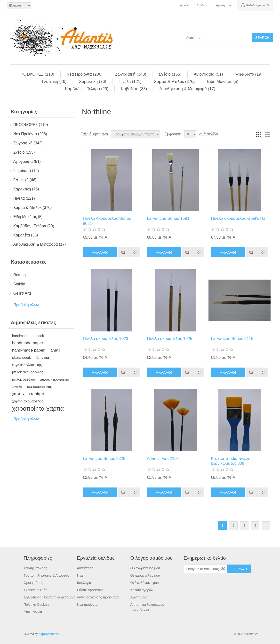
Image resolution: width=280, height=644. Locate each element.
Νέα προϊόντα (87, 605)
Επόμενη (266, 526)
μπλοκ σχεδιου (24, 379)
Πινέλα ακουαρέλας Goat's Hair (239, 218)
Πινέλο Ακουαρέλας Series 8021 (107, 221)
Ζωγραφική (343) (131, 74)
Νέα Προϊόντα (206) (85, 74)
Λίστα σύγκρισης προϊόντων (98, 597)
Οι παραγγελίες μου (145, 575)
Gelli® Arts (23, 293)
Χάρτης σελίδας (36, 568)
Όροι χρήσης (33, 583)
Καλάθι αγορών (142, 590)
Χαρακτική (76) (93, 82)
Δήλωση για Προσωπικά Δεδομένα (50, 597)
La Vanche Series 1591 (168, 218)
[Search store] (218, 38)
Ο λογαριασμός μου (145, 568)
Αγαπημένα (139, 597)
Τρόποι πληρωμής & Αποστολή (47, 575)
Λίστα (267, 134)
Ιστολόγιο (84, 583)
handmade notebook (28, 336)
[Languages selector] (19, 5)
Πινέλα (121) (130, 82)
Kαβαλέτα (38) (134, 89)
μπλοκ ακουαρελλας (28, 372)
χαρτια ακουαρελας (28, 401)
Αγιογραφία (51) (208, 74)
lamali (55, 350)
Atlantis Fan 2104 (163, 459)
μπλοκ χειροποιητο (54, 379)
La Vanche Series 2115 (232, 339)
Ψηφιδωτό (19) (249, 74)
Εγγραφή (184, 5)
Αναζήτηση (85, 568)
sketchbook (21, 357)
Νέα (80, 575)
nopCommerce (49, 634)
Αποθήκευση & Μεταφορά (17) (187, 89)
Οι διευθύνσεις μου (145, 583)
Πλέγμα (259, 134)
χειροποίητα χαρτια (38, 408)
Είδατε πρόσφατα (90, 590)
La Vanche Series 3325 (104, 459)
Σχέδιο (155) (170, 74)
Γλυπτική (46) (54, 82)
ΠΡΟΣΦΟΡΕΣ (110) (36, 74)
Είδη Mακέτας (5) (223, 82)
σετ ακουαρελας (40, 387)
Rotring (20, 275)
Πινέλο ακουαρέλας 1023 (106, 339)
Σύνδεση (203, 5)
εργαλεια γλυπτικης (27, 365)
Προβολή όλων (26, 305)
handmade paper (28, 343)
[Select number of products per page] (190, 134)
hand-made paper (28, 350)
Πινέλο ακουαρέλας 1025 (170, 339)
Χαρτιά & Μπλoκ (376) (174, 82)
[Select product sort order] (135, 134)
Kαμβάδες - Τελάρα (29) (87, 89)
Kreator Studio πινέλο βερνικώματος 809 (231, 461)
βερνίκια (42, 357)
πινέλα (17, 387)
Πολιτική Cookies (37, 605)
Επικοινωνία (33, 612)
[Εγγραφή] (206, 569)
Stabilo (19, 284)
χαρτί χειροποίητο (28, 394)
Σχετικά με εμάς (36, 590)
